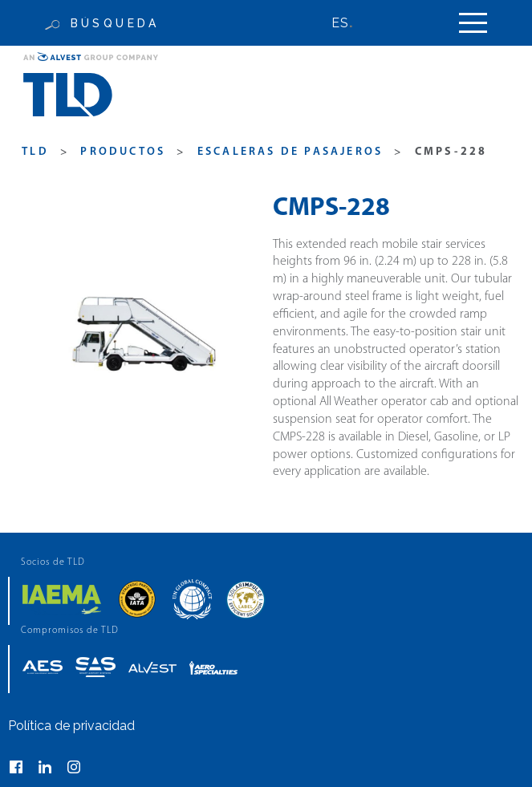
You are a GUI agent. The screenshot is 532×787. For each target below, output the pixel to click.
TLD (35, 152)
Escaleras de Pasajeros (290, 152)
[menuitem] (351, 23)
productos (123, 152)
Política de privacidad (71, 726)
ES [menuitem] (340, 23)
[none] (351, 23)
